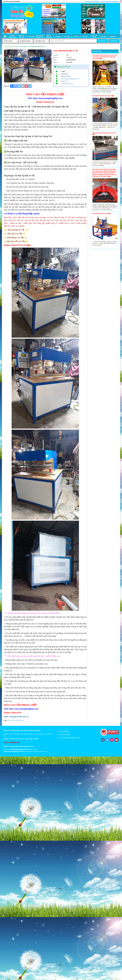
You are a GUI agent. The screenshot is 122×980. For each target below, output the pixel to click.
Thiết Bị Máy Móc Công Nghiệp (19, 47)
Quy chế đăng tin (64, 731)
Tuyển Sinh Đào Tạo (22, 36)
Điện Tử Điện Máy (49, 36)
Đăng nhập (115, 2)
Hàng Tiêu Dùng (94, 36)
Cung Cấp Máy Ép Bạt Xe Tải (15, 720)
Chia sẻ (6, 86)
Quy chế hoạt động (64, 735)
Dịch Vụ (85, 36)
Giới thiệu (95, 2)
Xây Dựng (103, 36)
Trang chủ (88, 2)
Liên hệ (102, 2)
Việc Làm (76, 36)
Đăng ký (108, 2)
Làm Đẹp (58, 36)
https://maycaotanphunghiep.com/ (70, 79)
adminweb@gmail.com (67, 84)
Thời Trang (67, 36)
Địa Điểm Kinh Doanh (12, 36)
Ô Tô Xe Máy (31, 36)
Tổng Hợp (112, 36)
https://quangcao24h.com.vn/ (16, 716)
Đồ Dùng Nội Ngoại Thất (40, 36)
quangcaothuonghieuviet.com (20, 749)
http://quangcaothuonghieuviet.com (22, 746)
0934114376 (64, 74)
